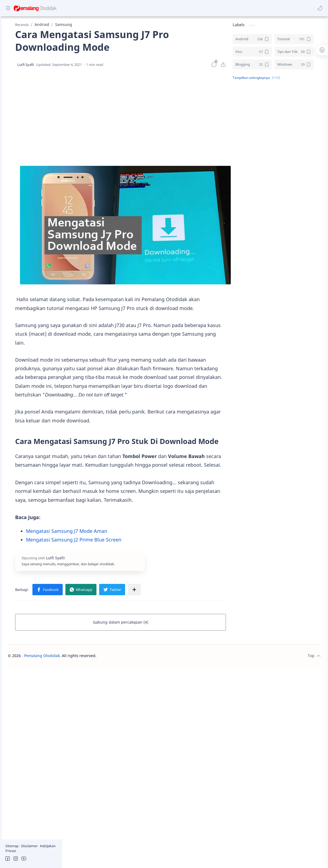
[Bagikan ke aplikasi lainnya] (188, 612)
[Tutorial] (302, 42)
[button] (319, 8)
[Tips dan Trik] (302, 54)
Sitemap (12, 846)
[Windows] (302, 67)
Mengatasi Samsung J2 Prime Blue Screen (127, 562)
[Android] (260, 42)
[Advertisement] (157, 120)
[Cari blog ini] (112, 8)
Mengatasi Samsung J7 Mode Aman (120, 554)
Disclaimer (30, 846)
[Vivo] (260, 54)
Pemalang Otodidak (103, 678)
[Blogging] (260, 67)
